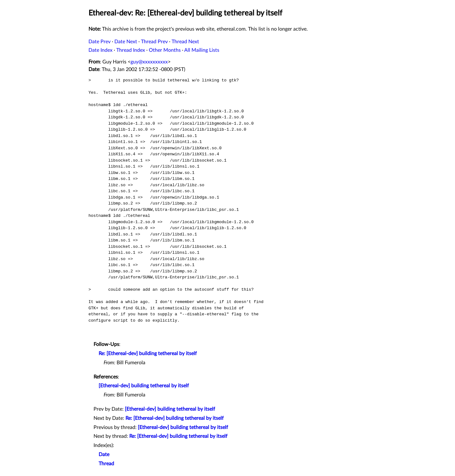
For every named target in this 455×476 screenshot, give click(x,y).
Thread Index (131, 50)
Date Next (126, 42)
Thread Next (185, 42)
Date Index (100, 50)
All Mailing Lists (202, 50)
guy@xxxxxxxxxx (149, 62)
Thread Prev (154, 42)
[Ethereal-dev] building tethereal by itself (144, 386)
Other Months (165, 50)
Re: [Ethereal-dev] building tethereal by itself (148, 354)
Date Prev (100, 42)
